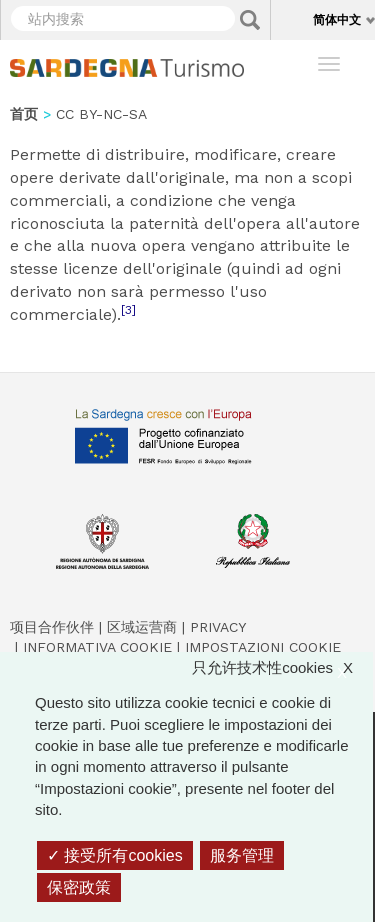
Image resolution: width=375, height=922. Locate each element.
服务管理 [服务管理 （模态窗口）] (242, 855)
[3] (128, 310)
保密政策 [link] (79, 887)
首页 (24, 114)
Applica (250, 20)
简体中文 (337, 19)
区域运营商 (142, 627)
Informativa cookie (97, 647)
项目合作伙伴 (52, 627)
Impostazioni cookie (263, 647)
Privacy (218, 627)
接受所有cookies (115, 855)
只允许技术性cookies (282, 667)
